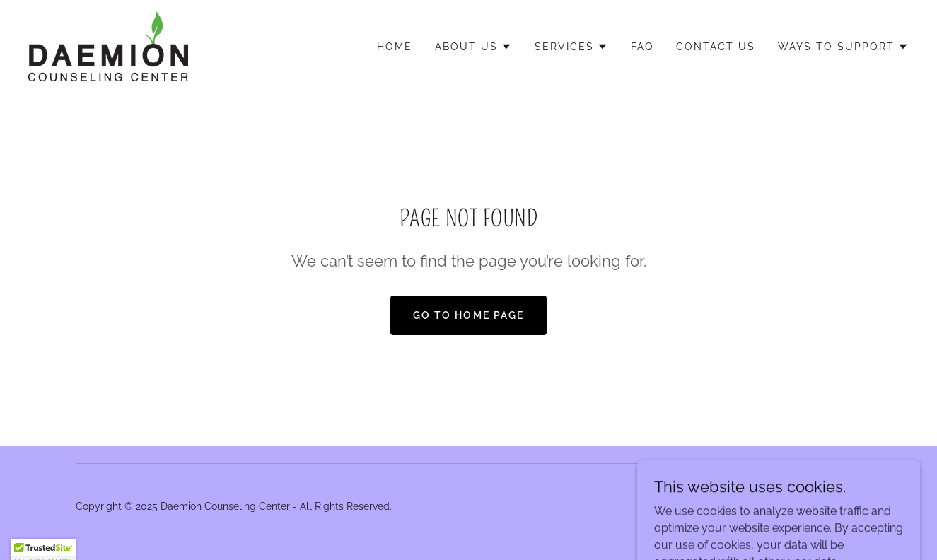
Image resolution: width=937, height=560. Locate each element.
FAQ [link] (642, 47)
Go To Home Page (468, 315)
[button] (473, 47)
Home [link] (395, 47)
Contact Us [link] (716, 47)
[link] (108, 46)
